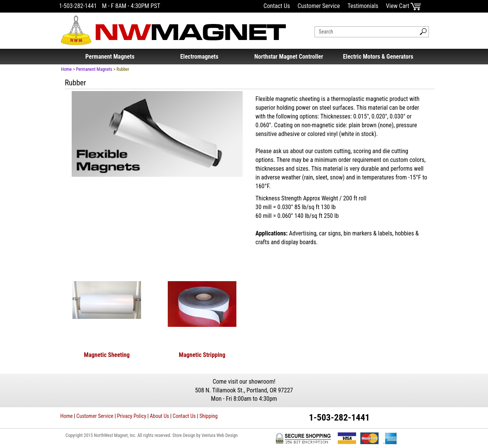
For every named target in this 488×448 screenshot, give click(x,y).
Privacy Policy (132, 416)
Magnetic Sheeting (107, 355)
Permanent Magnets (110, 57)
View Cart (404, 6)
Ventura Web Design (219, 435)
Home (66, 69)
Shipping (209, 416)
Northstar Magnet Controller (289, 57)
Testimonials (363, 6)
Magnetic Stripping (202, 355)
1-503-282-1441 (78, 6)
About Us (159, 416)
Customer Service (319, 6)
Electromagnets (199, 57)
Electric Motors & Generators (378, 57)
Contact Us (277, 6)
